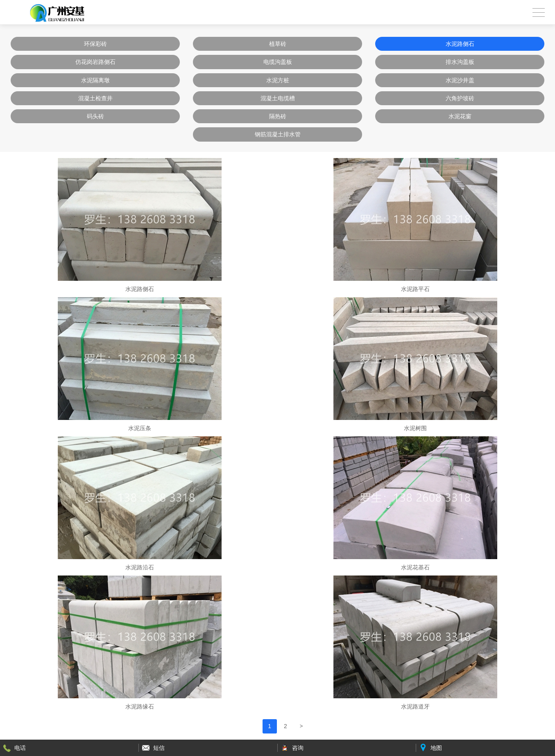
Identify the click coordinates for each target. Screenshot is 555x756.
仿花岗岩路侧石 (95, 62)
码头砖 (95, 116)
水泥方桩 (278, 80)
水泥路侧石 (460, 44)
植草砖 (278, 44)
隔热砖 (278, 116)
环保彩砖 (95, 44)
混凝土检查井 (95, 98)
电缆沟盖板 (278, 62)
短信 (159, 748)
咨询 (298, 748)
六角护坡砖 (460, 98)
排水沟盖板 (460, 62)
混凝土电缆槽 (278, 98)
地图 (436, 748)
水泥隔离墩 (95, 80)
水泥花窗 (460, 116)
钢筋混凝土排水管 (278, 134)
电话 (20, 748)
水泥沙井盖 (460, 80)
